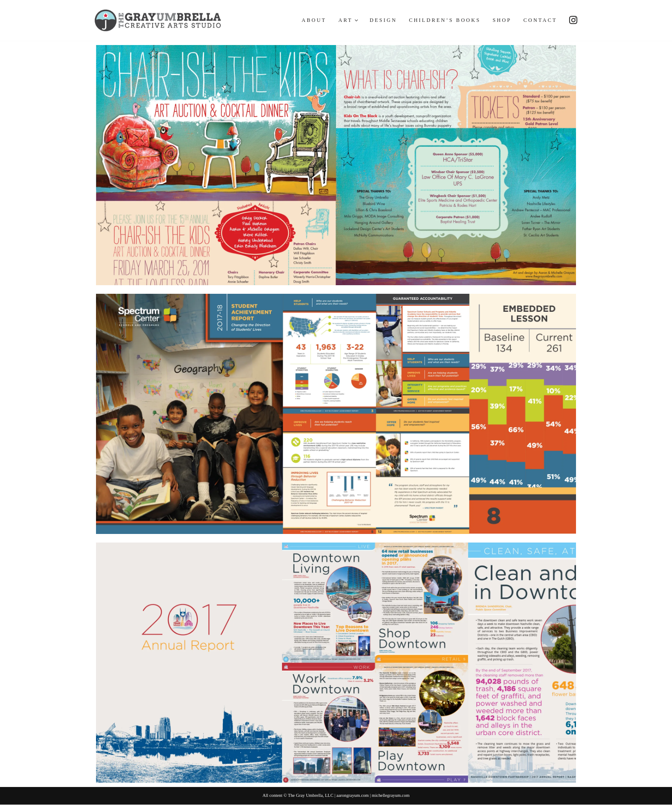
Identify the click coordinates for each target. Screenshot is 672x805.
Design (379, 21)
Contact (539, 21)
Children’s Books (442, 21)
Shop (500, 21)
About (308, 21)
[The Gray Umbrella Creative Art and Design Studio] (158, 20)
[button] (352, 20)
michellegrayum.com (393, 796)
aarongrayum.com (353, 796)
